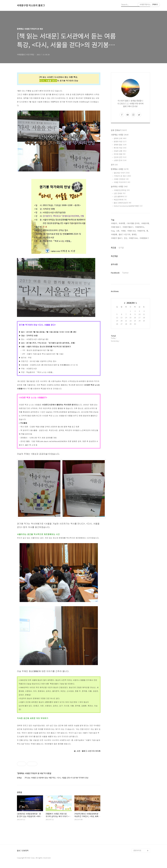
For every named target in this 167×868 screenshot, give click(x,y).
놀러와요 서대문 (119, 186)
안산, (126, 238)
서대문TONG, (134, 238)
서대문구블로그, (128, 227)
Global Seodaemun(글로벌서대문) (128, 206)
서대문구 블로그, (117, 238)
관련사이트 (137, 850)
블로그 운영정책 (23, 851)
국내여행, (122, 223)
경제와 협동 (120, 145)
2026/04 (130, 303)
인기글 (121, 248)
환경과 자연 (120, 142)
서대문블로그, (144, 238)
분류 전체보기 (119, 130)
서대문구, (114, 223)
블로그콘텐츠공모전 (123, 203)
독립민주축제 (120, 200)
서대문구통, (145, 223)
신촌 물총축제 (120, 196)
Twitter (125, 273)
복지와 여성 (120, 148)
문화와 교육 (120, 138)
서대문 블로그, (116, 227)
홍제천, (134, 234)
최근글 (113, 248)
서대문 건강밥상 (121, 179)
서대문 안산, (132, 231)
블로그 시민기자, (125, 234)
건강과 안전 (120, 157)
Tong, (113, 231)
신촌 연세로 (120, 193)
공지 (114, 165)
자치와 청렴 (120, 154)
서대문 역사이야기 (122, 182)
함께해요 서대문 (120, 169)
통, (148, 231)
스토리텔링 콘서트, (133, 223)
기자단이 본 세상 (122, 176)
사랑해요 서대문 (120, 135)
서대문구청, (141, 231)
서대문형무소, (140, 227)
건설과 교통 (120, 151)
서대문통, (114, 234)
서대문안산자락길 (122, 190)
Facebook (115, 273)
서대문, (124, 231)
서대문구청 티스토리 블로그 (31, 5)
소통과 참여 (120, 160)
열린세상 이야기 (122, 173)
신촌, (118, 231)
